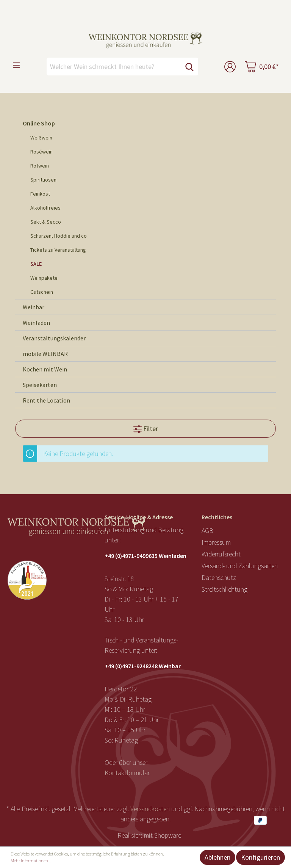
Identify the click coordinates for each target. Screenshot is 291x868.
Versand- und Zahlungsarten (240, 566)
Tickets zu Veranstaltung (58, 250)
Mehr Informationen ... (31, 861)
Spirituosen (43, 180)
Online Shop (39, 123)
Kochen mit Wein (45, 369)
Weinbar (34, 307)
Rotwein (40, 166)
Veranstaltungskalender (54, 338)
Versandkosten (150, 809)
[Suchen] (189, 67)
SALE (36, 264)
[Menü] (16, 65)
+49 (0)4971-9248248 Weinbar (143, 666)
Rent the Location (46, 400)
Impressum (216, 542)
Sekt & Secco (46, 222)
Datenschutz (219, 577)
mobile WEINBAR (45, 354)
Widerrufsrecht (221, 554)
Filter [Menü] (146, 428)
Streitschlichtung (225, 589)
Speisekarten (40, 385)
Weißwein (41, 138)
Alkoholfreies (45, 208)
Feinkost (40, 194)
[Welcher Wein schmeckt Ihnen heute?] (114, 67)
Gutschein (42, 292)
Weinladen (36, 323)
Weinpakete (44, 278)
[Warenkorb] (262, 67)
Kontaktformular (127, 773)
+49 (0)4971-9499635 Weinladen (145, 556)
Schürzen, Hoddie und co (59, 236)
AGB (207, 530)
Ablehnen (217, 857)
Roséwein (41, 152)
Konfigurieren (260, 857)
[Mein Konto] (230, 67)
